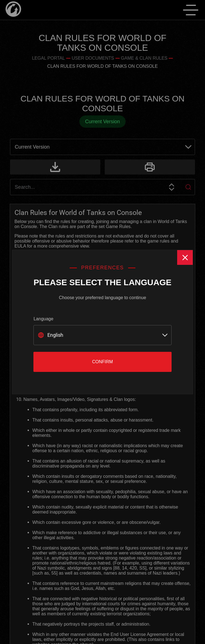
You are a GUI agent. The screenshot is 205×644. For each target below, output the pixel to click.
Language (43, 319)
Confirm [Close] (103, 362)
